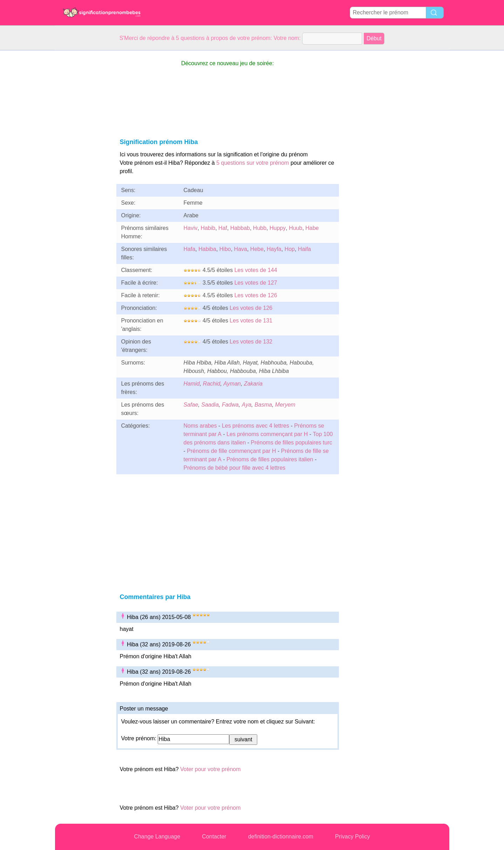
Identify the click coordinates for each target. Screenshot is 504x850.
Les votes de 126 (256, 295)
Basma (263, 405)
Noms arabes (200, 426)
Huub (295, 228)
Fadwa (230, 405)
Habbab (240, 228)
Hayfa (274, 249)
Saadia (210, 405)
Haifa (304, 249)
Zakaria (253, 384)
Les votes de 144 (256, 270)
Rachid (212, 384)
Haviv (191, 228)
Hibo (225, 249)
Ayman (232, 384)
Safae (191, 405)
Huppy (278, 228)
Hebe (257, 249)
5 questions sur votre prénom (253, 163)
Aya (247, 405)
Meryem (285, 405)
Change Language (157, 837)
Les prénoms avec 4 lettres (256, 426)
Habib (208, 228)
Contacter (214, 837)
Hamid (192, 384)
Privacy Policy (353, 837)
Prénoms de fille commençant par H (231, 451)
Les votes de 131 (251, 321)
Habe (312, 228)
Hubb (260, 228)
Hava (241, 249)
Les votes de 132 (251, 342)
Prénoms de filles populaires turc (292, 443)
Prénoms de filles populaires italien (270, 459)
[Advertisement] (83, 156)
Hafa (190, 249)
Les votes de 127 (256, 283)
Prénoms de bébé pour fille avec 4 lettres (235, 468)
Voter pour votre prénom (210, 769)
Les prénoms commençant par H (267, 434)
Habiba (207, 249)
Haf (223, 228)
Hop (290, 249)
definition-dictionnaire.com (281, 837)
